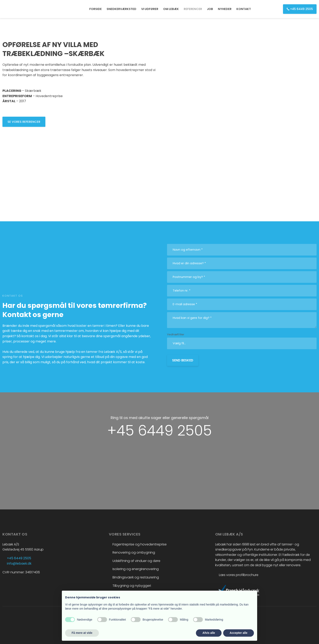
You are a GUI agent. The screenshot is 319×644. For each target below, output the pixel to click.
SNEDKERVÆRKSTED (121, 9)
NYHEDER (225, 9)
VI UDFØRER (150, 9)
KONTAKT (244, 9)
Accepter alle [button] (239, 633)
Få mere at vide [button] (82, 633)
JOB (210, 9)
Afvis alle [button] (209, 633)
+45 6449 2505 (159, 431)
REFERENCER (193, 9)
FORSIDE (96, 9)
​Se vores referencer (24, 122)
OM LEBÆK (171, 9)
